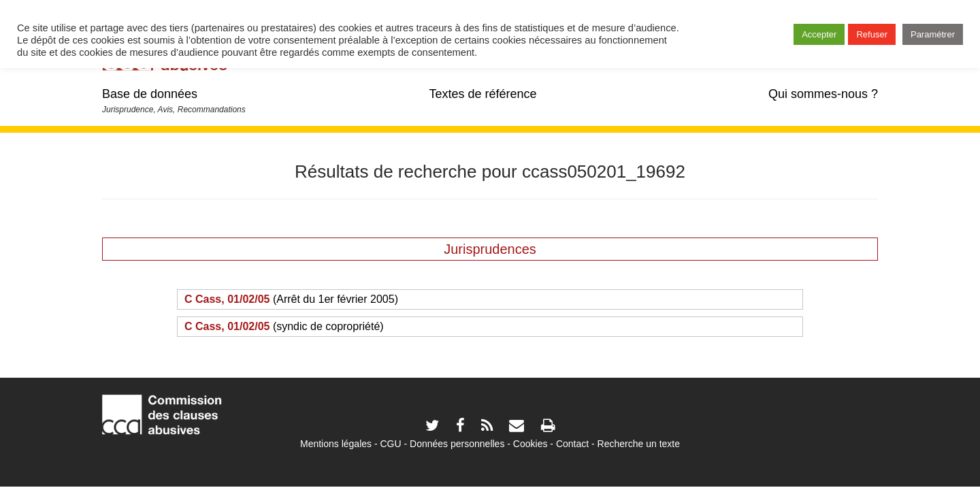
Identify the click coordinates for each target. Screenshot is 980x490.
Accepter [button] (819, 34)
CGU (391, 444)
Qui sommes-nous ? (823, 94)
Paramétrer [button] (933, 34)
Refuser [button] (872, 34)
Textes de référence (483, 94)
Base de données (150, 94)
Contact (572, 444)
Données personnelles (457, 444)
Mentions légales (336, 444)
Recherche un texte (639, 444)
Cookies (530, 444)
